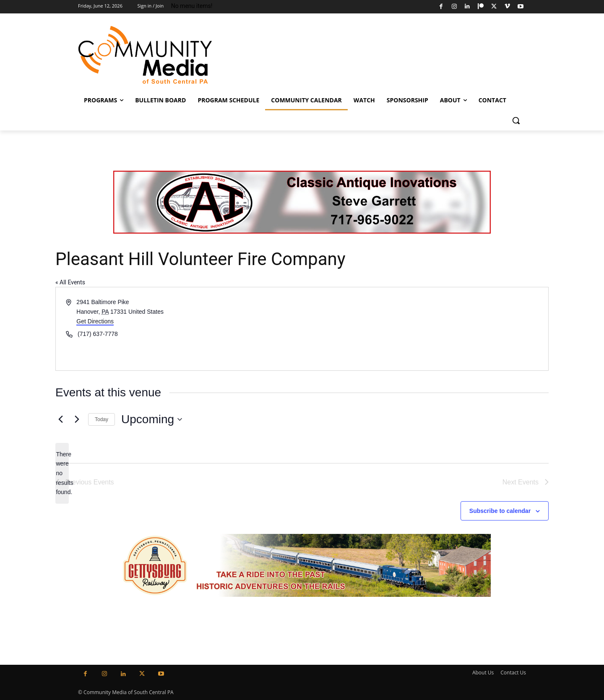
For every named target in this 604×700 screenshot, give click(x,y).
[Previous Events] (60, 419)
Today (102, 419)
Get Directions (95, 321)
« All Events (70, 282)
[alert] (62, 473)
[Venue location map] (424, 329)
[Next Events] (77, 419)
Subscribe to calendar (500, 511)
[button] (516, 120)
